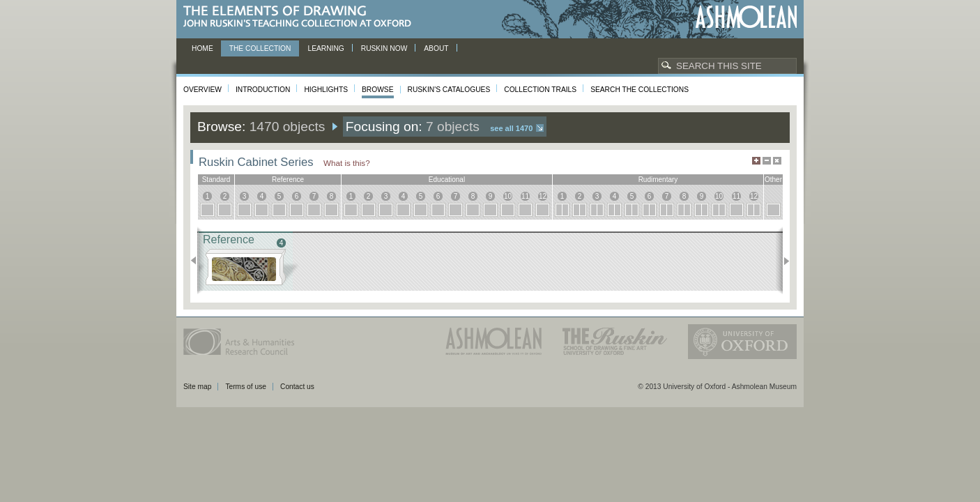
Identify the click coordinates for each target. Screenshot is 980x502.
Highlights (326, 90)
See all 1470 (511, 128)
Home (202, 48)
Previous (198, 261)
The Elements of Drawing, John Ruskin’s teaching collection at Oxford (301, 17)
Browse (378, 90)
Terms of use (246, 387)
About (436, 48)
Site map (197, 387)
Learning (326, 48)
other (773, 180)
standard (216, 180)
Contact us (297, 387)
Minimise (767, 161)
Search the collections (640, 90)
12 (543, 196)
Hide (777, 161)
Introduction (263, 90)
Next (782, 261)
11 (525, 196)
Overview (202, 90)
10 (508, 196)
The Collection (260, 48)
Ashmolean (746, 17)
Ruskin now (384, 48)
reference (288, 180)
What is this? (347, 163)
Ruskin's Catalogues (449, 90)
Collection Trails (540, 90)
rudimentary (658, 180)
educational (447, 180)
